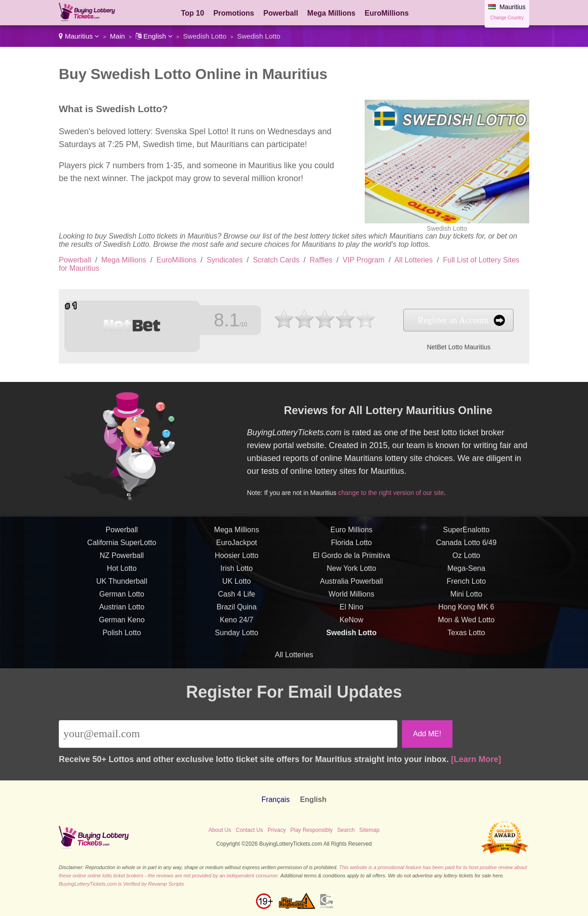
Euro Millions (351, 537)
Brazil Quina (236, 614)
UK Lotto (237, 588)
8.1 (224, 320)
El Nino (351, 614)
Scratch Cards (276, 260)
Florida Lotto (352, 549)
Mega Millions (331, 13)
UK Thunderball (122, 588)
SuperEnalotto (466, 537)
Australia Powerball (352, 588)
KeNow (351, 627)
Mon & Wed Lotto (466, 627)
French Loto (466, 588)
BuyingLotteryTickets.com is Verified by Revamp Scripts (121, 884)
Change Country (507, 18)
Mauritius (79, 36)
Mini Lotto (466, 601)
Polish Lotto (122, 640)
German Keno (122, 627)
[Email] (228, 734)
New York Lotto (351, 575)
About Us (220, 830)
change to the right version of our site (398, 490)
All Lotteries (413, 260)
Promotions (234, 13)
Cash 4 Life (237, 601)
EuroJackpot (237, 549)
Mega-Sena (466, 575)
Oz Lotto (466, 562)
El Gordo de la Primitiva (351, 562)
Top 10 (192, 13)
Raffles (321, 260)
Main (117, 36)
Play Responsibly (311, 830)
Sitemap (369, 830)
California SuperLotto (122, 549)
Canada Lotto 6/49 (466, 549)
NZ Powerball (122, 562)
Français (275, 799)
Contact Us (249, 830)
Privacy (277, 830)
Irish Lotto (237, 575)
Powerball (281, 13)
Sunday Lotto (237, 640)
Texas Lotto (466, 640)
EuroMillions (387, 13)
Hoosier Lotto (236, 562)
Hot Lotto (122, 575)
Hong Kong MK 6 (466, 614)
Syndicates (225, 260)
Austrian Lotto (122, 614)
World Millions (351, 601)
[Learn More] (476, 759)
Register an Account (435, 320)
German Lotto (122, 601)
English (154, 36)
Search (346, 830)
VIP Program (364, 260)
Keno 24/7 (237, 627)
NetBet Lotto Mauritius (441, 345)
